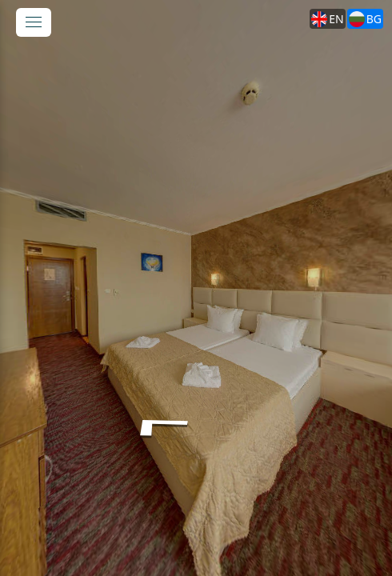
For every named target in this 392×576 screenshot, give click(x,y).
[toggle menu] (34, 22)
